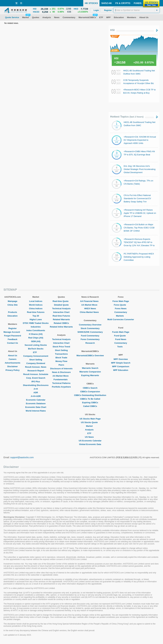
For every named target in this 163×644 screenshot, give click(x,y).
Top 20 (36, 316)
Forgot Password (13, 336)
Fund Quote (121, 336)
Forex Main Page (121, 301)
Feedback (13, 339)
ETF (36, 352)
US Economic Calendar (90, 441)
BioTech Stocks (36, 349)
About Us (13, 356)
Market (90, 426)
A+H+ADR (36, 396)
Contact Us (12, 343)
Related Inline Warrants (61, 327)
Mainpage (13, 301)
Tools (121, 347)
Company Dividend (36, 363)
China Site (13, 305)
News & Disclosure (61, 372)
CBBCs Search (90, 388)
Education (12, 316)
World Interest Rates (36, 411)
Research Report (36, 371)
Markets (121, 316)
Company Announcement (36, 356)
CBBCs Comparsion (90, 392)
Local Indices (36, 301)
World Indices (36, 305)
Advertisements (13, 363)
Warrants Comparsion (90, 372)
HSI (112, 30)
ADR (36, 393)
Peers (61, 365)
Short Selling (36, 360)
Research (90, 343)
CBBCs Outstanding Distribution (90, 395)
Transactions (61, 354)
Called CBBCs (90, 406)
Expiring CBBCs (90, 403)
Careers (13, 359)
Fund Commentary (90, 336)
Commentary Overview (90, 325)
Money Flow (61, 361)
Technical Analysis (61, 309)
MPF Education (121, 370)
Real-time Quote (61, 301)
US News (90, 437)
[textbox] (136, 10)
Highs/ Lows (36, 319)
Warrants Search (90, 368)
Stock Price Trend (61, 347)
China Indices (36, 309)
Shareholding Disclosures (36, 385)
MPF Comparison (121, 366)
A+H (36, 389)
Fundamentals (61, 379)
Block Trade (61, 358)
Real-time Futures (36, 312)
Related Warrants (61, 319)
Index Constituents (36, 330)
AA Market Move (61, 376)
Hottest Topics (127, 117)
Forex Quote (121, 305)
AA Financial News (90, 301)
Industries (36, 327)
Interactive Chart (61, 312)
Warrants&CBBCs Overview (90, 356)
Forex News (121, 309)
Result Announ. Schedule (36, 374)
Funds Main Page (121, 332)
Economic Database (36, 403)
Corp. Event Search (36, 378)
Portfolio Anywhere (61, 387)
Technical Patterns (61, 383)
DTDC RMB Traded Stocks (36, 323)
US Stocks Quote (90, 422)
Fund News (121, 339)
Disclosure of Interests (61, 369)
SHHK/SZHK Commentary (90, 332)
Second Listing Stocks (36, 345)
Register (13, 328)
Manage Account (13, 332)
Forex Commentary (90, 339)
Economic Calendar (36, 400)
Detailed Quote (61, 305)
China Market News (90, 312)
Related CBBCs (61, 323)
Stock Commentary (90, 328)
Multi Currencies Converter (121, 319)
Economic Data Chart (36, 407)
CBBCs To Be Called (90, 399)
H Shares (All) (36, 334)
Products (13, 312)
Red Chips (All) (36, 338)
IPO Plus (36, 382)
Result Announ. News (36, 367)
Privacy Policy (13, 370)
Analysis (90, 430)
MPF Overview (121, 359)
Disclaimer (13, 366)
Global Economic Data (90, 444)
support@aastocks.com (22, 457)
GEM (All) (36, 341)
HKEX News (90, 309)
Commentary (121, 312)
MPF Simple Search (121, 363)
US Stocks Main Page (90, 419)
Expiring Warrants (90, 375)
